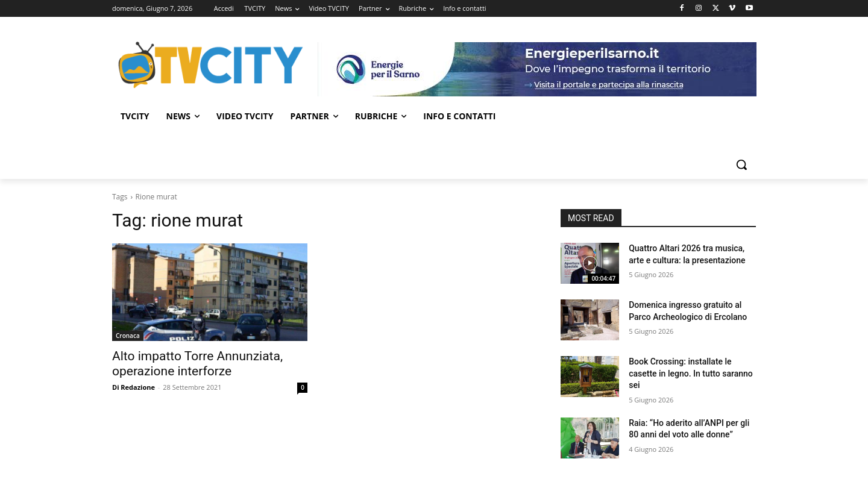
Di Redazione (134, 387)
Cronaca (128, 336)
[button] (741, 164)
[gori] (537, 69)
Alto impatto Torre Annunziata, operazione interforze (197, 364)
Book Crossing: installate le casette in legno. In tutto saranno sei (691, 373)
